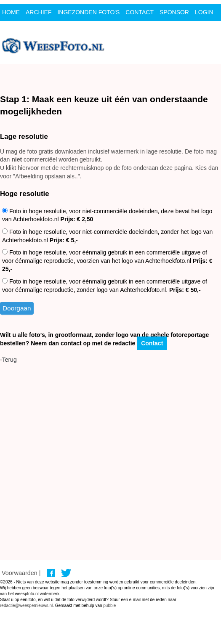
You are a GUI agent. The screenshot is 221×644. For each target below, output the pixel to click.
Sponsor (174, 12)
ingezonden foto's (88, 12)
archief (39, 12)
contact (140, 12)
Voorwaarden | (21, 573)
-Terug (8, 360)
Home (11, 12)
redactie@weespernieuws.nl (26, 606)
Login (204, 12)
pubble (109, 606)
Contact (152, 343)
